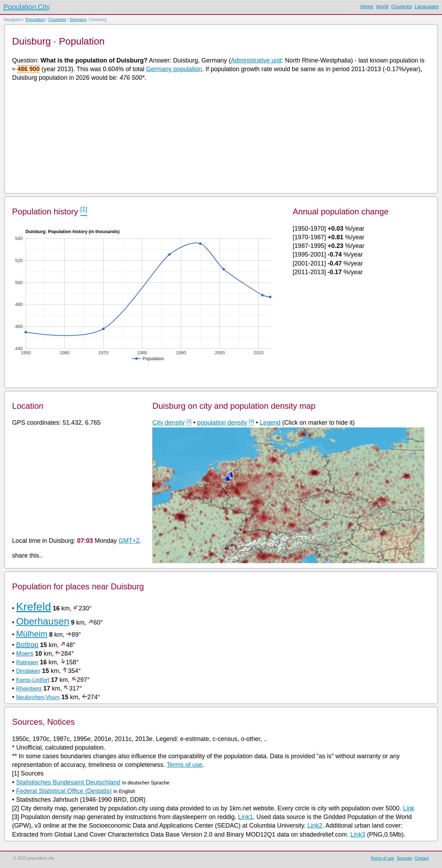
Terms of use (185, 765)
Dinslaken (28, 671)
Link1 (245, 817)
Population (35, 20)
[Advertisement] (219, 137)
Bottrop (27, 645)
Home (367, 7)
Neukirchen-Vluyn (38, 697)
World (382, 7)
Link (409, 808)
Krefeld (33, 607)
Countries (402, 7)
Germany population (174, 69)
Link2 (315, 826)
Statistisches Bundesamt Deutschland (68, 782)
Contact (421, 858)
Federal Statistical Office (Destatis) (64, 791)
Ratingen (27, 662)
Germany (78, 20)
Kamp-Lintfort (32, 680)
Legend (270, 423)
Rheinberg (29, 689)
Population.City (27, 7)
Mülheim (32, 634)
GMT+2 (129, 541)
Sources (404, 858)
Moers (25, 654)
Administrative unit (256, 60)
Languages (427, 7)
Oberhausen (42, 621)
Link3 (358, 835)
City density (168, 423)
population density (222, 423)
